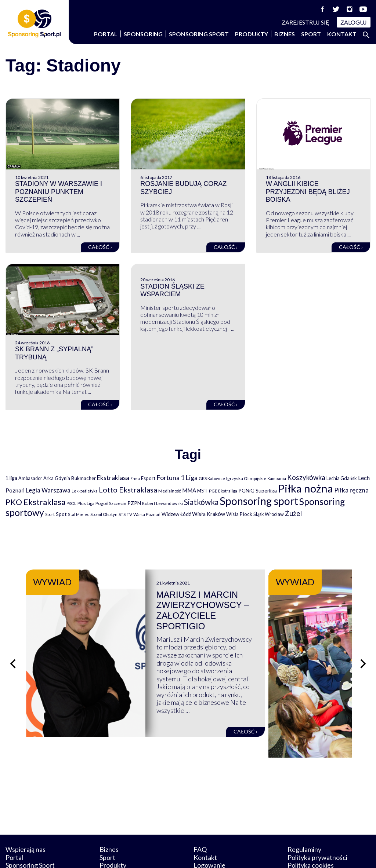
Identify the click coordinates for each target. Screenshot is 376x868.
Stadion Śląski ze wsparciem (172, 290)
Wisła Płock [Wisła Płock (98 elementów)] (239, 514)
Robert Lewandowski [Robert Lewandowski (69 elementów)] (162, 503)
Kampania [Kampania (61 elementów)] (277, 478)
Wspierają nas (26, 815)
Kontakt (342, 34)
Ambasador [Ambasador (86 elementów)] (30, 478)
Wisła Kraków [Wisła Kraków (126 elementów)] (209, 514)
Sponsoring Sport (199, 34)
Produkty (252, 34)
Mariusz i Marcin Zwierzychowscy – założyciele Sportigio (254, 605)
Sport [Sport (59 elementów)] (50, 514)
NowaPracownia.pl (193, 854)
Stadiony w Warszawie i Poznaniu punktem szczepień (59, 192)
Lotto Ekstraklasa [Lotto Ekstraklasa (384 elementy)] (128, 490)
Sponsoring (143, 34)
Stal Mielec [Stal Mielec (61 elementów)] (79, 514)
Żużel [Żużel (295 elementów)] (293, 513)
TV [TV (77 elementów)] (129, 514)
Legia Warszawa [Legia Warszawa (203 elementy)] (48, 490)
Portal (106, 34)
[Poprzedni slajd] (13, 647)
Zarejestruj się (305, 22)
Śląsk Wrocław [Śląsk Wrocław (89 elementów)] (269, 514)
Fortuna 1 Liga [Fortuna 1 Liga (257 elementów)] (177, 477)
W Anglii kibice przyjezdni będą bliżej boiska (308, 192)
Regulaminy (304, 815)
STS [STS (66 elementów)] (122, 514)
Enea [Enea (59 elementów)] (135, 478)
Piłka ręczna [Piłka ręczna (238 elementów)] (351, 490)
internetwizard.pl (256, 854)
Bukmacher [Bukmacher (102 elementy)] (84, 478)
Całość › (100, 247)
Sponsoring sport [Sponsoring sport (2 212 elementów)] (259, 501)
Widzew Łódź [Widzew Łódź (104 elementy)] (176, 514)
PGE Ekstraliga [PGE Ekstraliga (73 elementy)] (223, 491)
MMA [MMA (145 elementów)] (189, 490)
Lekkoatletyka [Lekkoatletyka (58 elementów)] (85, 491)
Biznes (285, 34)
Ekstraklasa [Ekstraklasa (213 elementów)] (113, 478)
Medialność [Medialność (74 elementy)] (170, 491)
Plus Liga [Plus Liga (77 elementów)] (86, 503)
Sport (311, 34)
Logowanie (209, 831)
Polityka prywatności (317, 823)
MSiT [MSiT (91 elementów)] (203, 491)
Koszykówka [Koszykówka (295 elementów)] (306, 477)
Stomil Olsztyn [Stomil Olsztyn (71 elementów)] (104, 514)
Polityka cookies (311, 831)
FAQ (200, 815)
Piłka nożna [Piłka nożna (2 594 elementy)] (305, 488)
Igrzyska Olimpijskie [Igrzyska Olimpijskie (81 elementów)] (246, 478)
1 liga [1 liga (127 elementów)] (11, 478)
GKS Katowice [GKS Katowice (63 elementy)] (212, 478)
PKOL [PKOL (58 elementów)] (71, 503)
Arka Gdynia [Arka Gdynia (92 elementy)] (57, 478)
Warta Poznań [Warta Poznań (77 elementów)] (147, 514)
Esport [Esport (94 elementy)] (148, 478)
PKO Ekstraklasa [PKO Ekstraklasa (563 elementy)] (35, 502)
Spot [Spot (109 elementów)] (61, 514)
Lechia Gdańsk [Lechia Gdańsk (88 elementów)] (342, 478)
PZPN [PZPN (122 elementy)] (134, 503)
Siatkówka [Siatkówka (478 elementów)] (201, 502)
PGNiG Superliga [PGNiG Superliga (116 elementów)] (258, 490)
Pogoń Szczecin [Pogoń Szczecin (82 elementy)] (111, 503)
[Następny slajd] (363, 647)
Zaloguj (354, 22)
